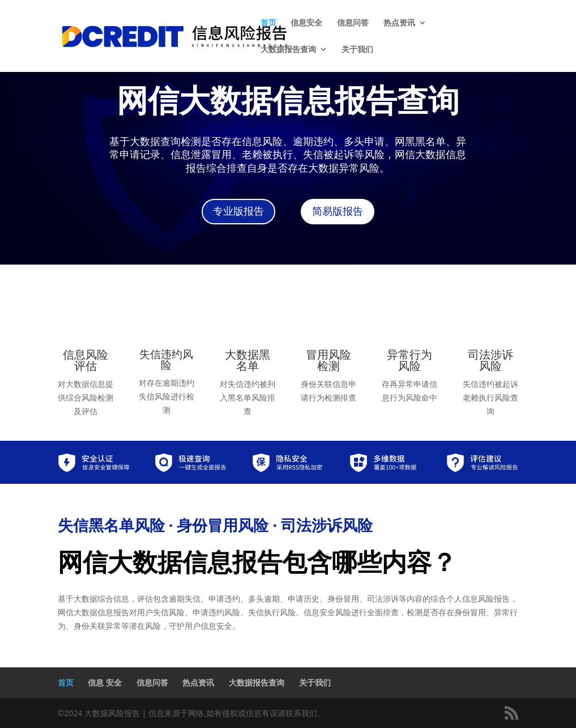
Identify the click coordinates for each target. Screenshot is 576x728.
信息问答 (353, 23)
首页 (268, 23)
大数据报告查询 (288, 50)
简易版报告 (338, 211)
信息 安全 (105, 682)
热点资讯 (399, 23)
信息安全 (306, 23)
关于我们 (357, 50)
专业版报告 (238, 211)
